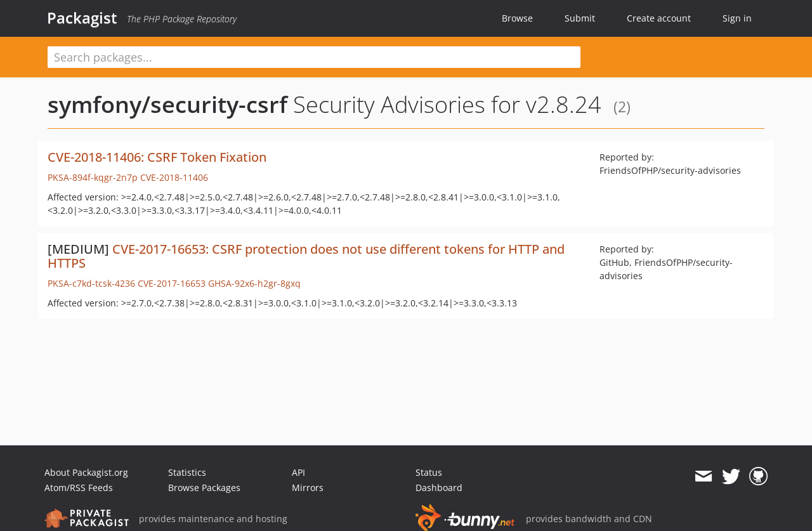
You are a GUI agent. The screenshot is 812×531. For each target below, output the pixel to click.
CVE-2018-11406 (174, 177)
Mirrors (308, 488)
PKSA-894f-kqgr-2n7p (93, 177)
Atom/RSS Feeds (79, 488)
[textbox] (314, 57)
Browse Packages (204, 488)
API (298, 472)
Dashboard (439, 488)
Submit (580, 18)
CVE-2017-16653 (172, 283)
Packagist (82, 18)
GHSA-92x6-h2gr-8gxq (254, 283)
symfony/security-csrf (167, 104)
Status (429, 472)
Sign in (737, 18)
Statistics (187, 472)
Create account (659, 18)
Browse (517, 18)
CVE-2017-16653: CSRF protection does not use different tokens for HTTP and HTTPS (306, 256)
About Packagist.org (86, 472)
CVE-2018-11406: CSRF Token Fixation (157, 157)
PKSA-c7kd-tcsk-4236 (91, 283)
